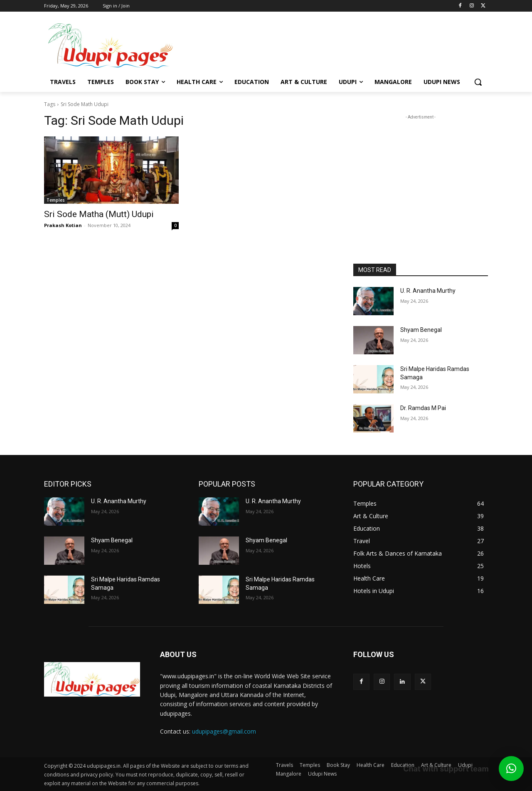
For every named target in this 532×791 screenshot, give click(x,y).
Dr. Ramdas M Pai (423, 408)
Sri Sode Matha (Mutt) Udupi (99, 214)
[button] (478, 82)
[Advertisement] (332, 44)
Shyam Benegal (421, 330)
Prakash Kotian (63, 225)
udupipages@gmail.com (224, 731)
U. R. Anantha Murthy (428, 291)
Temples (56, 200)
